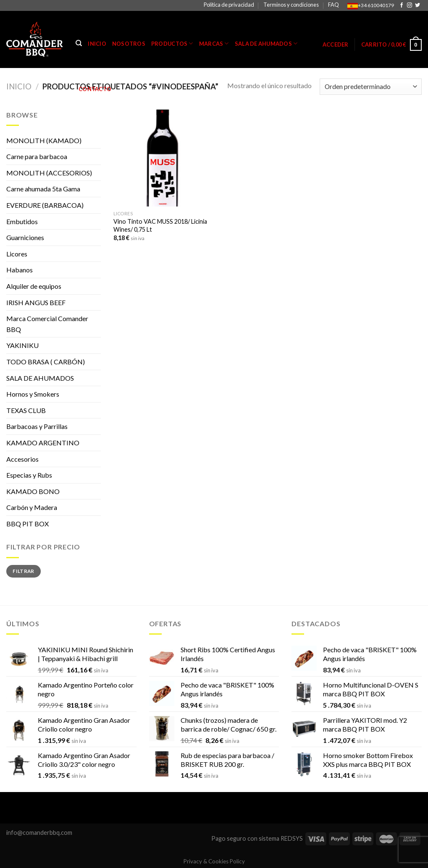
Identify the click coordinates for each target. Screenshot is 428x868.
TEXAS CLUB (26, 410)
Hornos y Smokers (33, 394)
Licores (17, 254)
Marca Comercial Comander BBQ (47, 324)
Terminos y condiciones (291, 5)
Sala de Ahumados (266, 43)
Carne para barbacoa (37, 156)
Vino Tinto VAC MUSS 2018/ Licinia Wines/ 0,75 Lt (160, 225)
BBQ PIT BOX (28, 524)
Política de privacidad (229, 5)
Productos (172, 43)
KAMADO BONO (33, 491)
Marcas (214, 43)
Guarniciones (25, 237)
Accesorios (22, 459)
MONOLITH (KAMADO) (44, 140)
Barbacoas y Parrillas (37, 426)
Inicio (97, 44)
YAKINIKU (22, 345)
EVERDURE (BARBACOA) (45, 205)
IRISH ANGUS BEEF (36, 302)
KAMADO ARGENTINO (43, 443)
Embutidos (22, 221)
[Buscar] (79, 43)
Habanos (20, 270)
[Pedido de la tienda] (371, 87)
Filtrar (24, 571)
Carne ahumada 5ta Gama (43, 189)
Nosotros (129, 44)
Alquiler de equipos (34, 286)
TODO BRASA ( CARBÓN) (46, 362)
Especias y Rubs (29, 475)
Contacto (95, 89)
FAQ (333, 5)
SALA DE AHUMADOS (40, 378)
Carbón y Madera (32, 507)
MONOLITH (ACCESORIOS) (49, 173)
